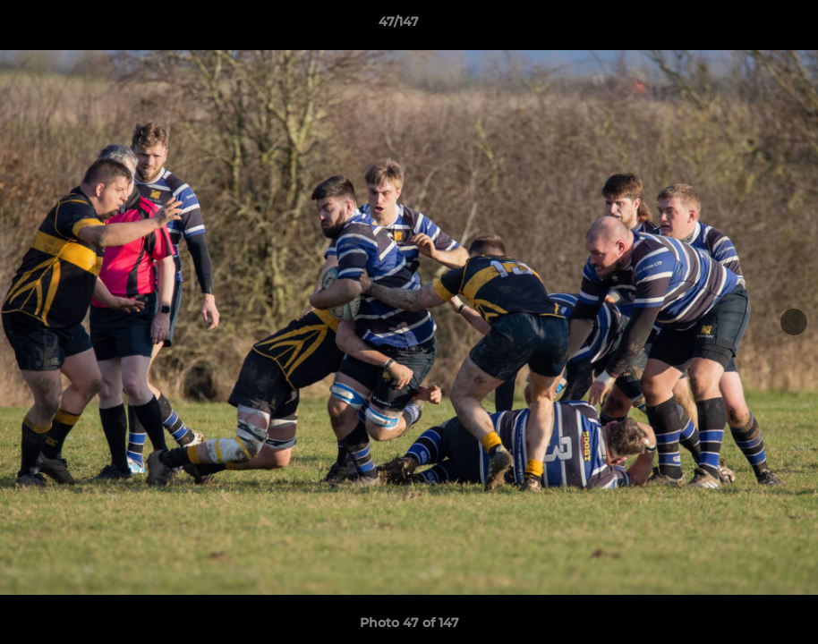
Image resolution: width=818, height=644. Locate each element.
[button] (743, 26)
